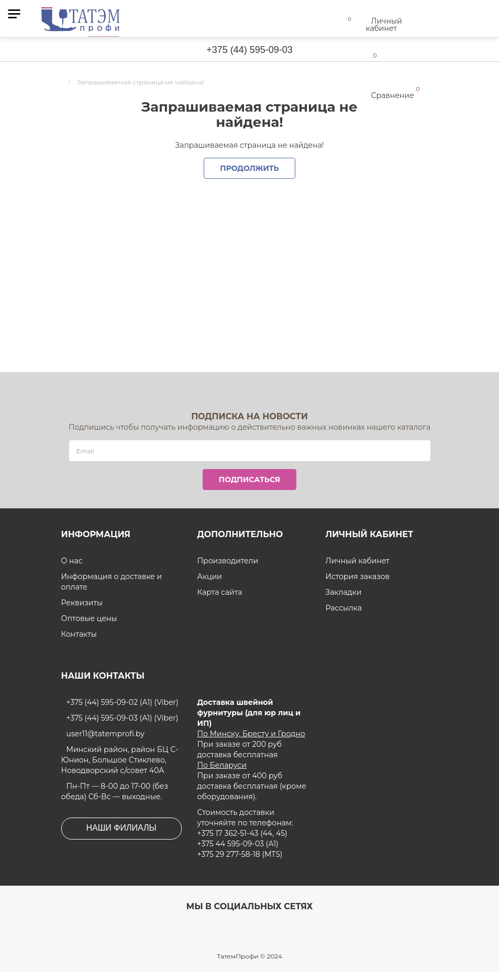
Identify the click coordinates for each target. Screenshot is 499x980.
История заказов (357, 576)
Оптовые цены (89, 618)
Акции (209, 576)
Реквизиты (82, 603)
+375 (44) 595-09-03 (249, 50)
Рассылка (344, 608)
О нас (72, 561)
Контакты (79, 634)
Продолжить (250, 168)
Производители (228, 561)
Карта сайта (220, 592)
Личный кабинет (357, 561)
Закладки (343, 592)
